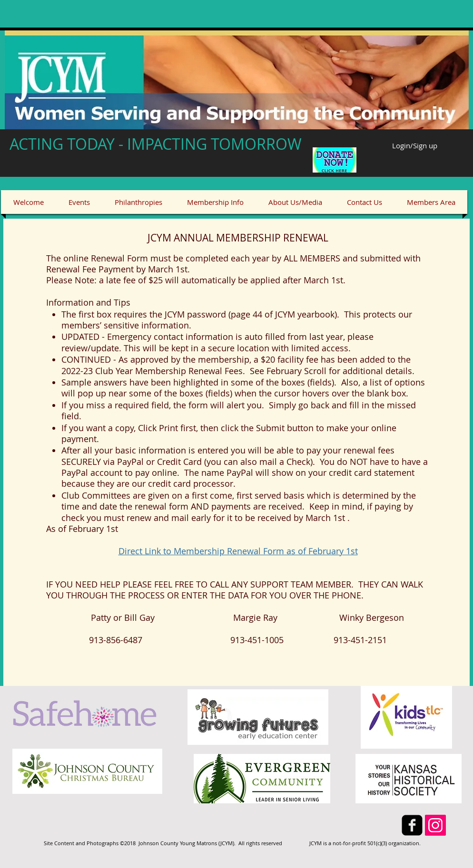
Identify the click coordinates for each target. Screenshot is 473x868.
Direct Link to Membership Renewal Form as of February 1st (238, 551)
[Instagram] (435, 825)
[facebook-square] (412, 825)
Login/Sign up (415, 146)
